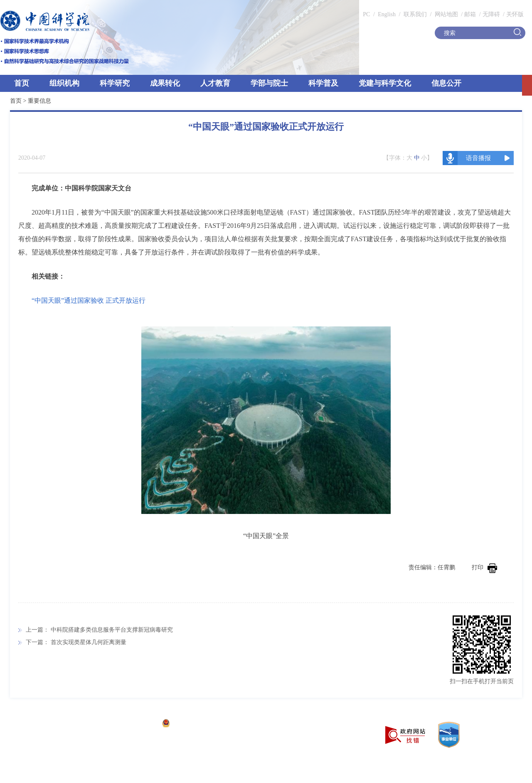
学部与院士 (269, 83)
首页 (22, 83)
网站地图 (446, 14)
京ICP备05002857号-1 (129, 724)
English (387, 14)
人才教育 (215, 83)
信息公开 (446, 83)
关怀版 (515, 14)
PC (366, 14)
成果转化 (165, 83)
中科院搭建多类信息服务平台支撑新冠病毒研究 (112, 630)
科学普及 (323, 83)
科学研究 (115, 83)
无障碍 (491, 14)
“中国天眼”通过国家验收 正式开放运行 (89, 300)
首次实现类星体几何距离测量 (89, 642)
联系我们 (415, 14)
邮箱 (470, 14)
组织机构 (64, 83)
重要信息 (39, 101)
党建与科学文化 (385, 83)
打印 (484, 567)
